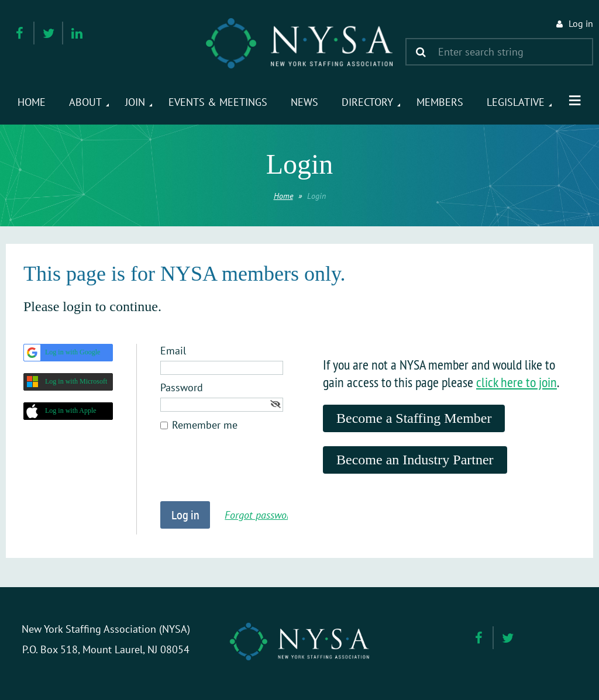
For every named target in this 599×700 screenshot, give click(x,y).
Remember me (205, 425)
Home (283, 196)
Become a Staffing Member (414, 418)
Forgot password (260, 515)
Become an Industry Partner (415, 460)
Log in (581, 23)
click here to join (517, 382)
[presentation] (249, 473)
